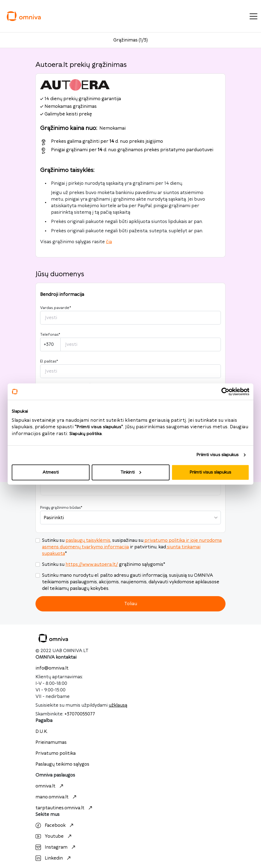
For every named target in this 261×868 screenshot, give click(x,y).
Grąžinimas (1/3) (130, 40)
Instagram (56, 847)
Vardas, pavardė (56, 308)
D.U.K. (42, 732)
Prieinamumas (51, 742)
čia (109, 242)
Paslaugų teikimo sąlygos (62, 764)
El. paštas (49, 361)
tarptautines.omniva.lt (65, 808)
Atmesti (51, 472)
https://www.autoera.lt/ (92, 564)
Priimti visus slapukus (217, 455)
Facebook (55, 825)
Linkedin (54, 858)
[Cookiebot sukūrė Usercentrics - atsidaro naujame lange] (225, 392)
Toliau (131, 604)
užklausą (118, 705)
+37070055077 (80, 714)
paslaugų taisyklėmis (88, 540)
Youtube (54, 836)
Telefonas (50, 335)
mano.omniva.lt (57, 797)
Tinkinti (131, 472)
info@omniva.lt (52, 668)
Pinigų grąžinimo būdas (61, 508)
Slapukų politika (86, 434)
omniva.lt (50, 786)
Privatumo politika (56, 753)
